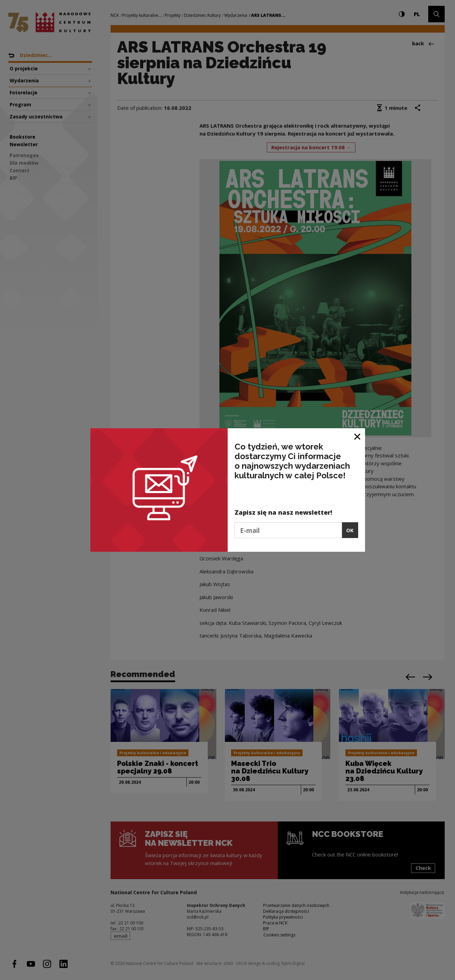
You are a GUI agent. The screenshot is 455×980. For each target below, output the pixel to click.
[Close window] (358, 436)
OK (350, 530)
